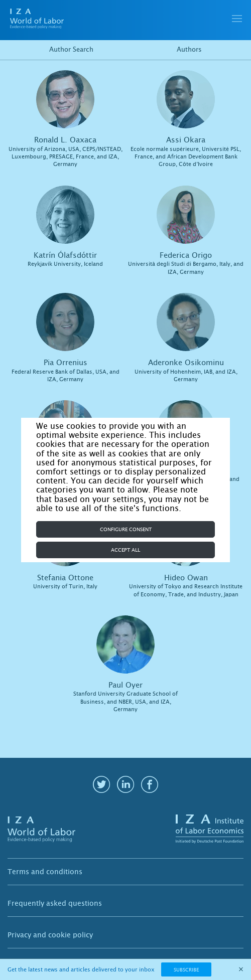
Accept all (125, 550)
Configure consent (126, 529)
